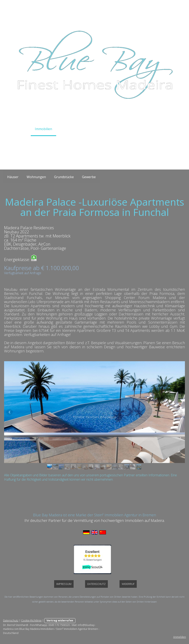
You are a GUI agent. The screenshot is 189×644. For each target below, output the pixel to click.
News (151, 129)
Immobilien (43, 129)
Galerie (133, 129)
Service (66, 129)
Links (168, 129)
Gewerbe (89, 177)
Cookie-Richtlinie (31, 620)
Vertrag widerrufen (60, 620)
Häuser (13, 177)
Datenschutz (139, 142)
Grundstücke (64, 177)
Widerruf (128, 584)
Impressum (112, 142)
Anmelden (180, 637)
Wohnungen (36, 177)
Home (22, 129)
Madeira (113, 129)
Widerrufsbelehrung (79, 142)
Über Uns (48, 142)
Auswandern (89, 129)
